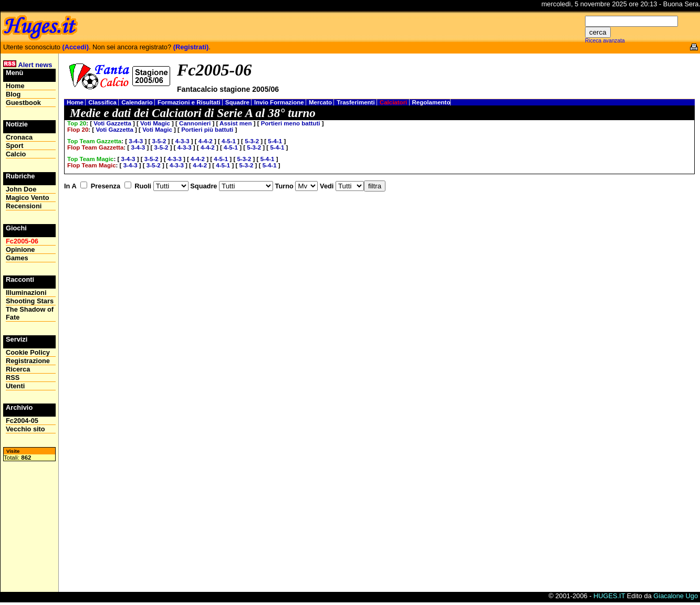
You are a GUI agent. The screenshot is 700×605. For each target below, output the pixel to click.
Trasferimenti (357, 102)
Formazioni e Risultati (190, 102)
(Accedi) (75, 47)
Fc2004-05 (22, 421)
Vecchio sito (25, 429)
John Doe (21, 189)
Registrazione (28, 361)
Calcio (16, 154)
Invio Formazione (280, 102)
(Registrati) (191, 47)
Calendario (138, 102)
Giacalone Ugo (676, 596)
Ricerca (18, 369)
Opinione (20, 250)
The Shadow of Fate (30, 313)
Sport (14, 146)
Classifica (103, 102)
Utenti (15, 386)
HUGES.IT (609, 596)
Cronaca (19, 137)
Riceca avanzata (605, 41)
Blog (13, 94)
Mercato (321, 102)
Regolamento (431, 102)
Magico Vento (27, 198)
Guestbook (23, 103)
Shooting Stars (30, 301)
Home (76, 102)
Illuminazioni (26, 293)
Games (17, 258)
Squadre (238, 102)
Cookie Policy (28, 352)
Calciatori (394, 102)
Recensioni (24, 206)
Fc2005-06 (22, 241)
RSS (13, 378)
